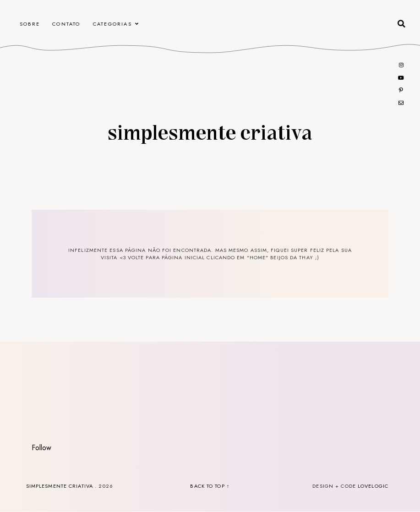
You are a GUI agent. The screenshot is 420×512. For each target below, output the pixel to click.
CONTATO (66, 24)
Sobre (30, 24)
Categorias (112, 24)
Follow (41, 448)
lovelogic (373, 486)
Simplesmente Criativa (210, 131)
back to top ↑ (210, 486)
